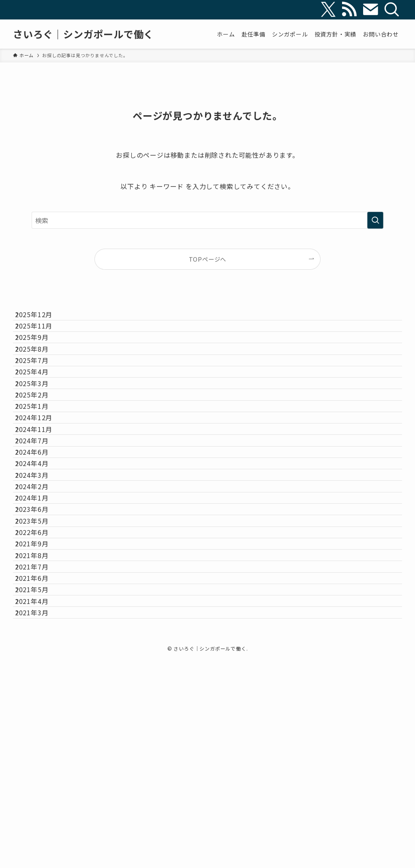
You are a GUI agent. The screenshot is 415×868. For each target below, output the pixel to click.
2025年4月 (40, 414)
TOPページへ (208, 259)
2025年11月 (41, 337)
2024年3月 (40, 587)
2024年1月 (40, 626)
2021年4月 (40, 799)
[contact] (370, 10)
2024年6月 (40, 549)
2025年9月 (40, 357)
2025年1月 (40, 472)
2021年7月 (40, 741)
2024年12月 (41, 491)
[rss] (349, 10)
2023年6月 (40, 645)
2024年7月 (40, 530)
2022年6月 (40, 683)
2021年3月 (40, 818)
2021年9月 (40, 703)
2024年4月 (40, 568)
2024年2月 (40, 606)
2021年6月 (40, 760)
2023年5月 (40, 664)
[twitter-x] (328, 10)
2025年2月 (40, 453)
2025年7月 (40, 395)
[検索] (391, 10)
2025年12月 (41, 318)
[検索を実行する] (375, 220)
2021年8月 (40, 722)
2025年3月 (40, 434)
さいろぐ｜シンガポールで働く (83, 34)
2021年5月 (40, 780)
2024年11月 (41, 510)
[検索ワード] (207, 220)
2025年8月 (40, 376)
